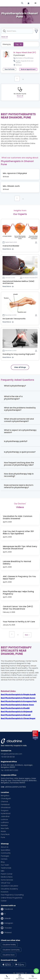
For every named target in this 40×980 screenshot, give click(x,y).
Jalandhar (5, 816)
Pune (3, 837)
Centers (4, 859)
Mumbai (4, 825)
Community (6, 853)
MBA (3, 871)
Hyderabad (6, 814)
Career (4, 901)
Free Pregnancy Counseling (12, 895)
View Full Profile (10, 69)
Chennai (4, 802)
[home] (11, 3)
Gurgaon (5, 811)
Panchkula (5, 834)
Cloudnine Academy (9, 889)
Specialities (5, 850)
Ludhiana (5, 822)
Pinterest (8, 933)
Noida (3, 831)
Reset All (5, 37)
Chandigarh (6, 799)
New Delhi (5, 828)
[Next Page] (27, 635)
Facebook (9, 909)
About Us (5, 847)
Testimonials (6, 868)
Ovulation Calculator (9, 886)
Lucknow (4, 819)
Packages (5, 856)
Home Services (7, 880)
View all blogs (20, 367)
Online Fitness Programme (12, 898)
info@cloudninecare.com (11, 754)
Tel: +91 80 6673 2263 (9, 770)
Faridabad (5, 805)
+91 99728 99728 (8, 757)
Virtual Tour (6, 883)
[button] (36, 3)
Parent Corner (7, 874)
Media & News (7, 877)
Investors (5, 892)
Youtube (8, 928)
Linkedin (8, 918)
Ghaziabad (6, 808)
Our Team (5, 865)
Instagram (9, 923)
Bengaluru (5, 796)
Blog (3, 862)
